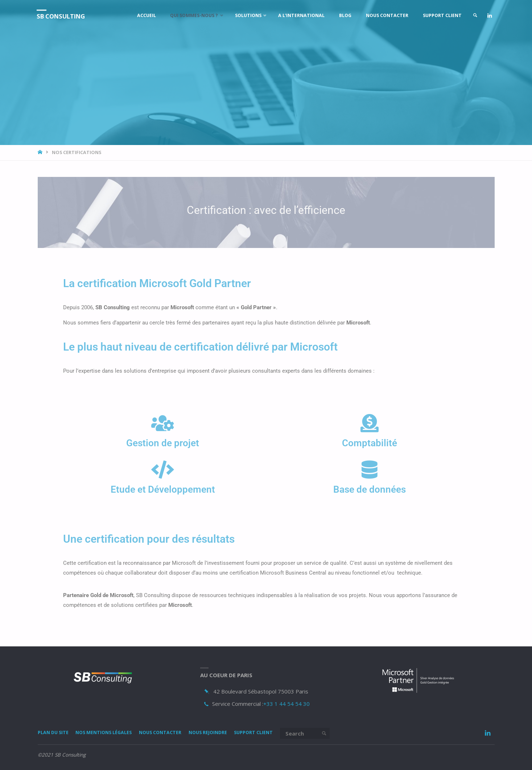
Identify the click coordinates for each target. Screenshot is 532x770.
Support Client (272, 733)
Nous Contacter (171, 733)
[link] (472, 15)
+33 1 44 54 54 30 (286, 704)
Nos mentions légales (110, 733)
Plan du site (55, 733)
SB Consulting (65, 16)
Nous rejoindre (222, 733)
